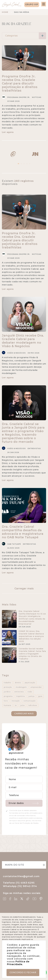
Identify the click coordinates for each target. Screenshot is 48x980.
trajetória (21, 696)
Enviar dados (16, 803)
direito (18, 683)
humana (7, 705)
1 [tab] (18, 164)
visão (30, 692)
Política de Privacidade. (18, 963)
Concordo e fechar (23, 972)
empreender (36, 687)
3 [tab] (24, 164)
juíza (22, 705)
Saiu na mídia (22, 12)
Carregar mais (24, 588)
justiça (31, 696)
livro (6, 701)
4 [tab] (27, 164)
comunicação (30, 701)
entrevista (19, 692)
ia (16, 705)
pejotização (30, 683)
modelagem (21, 687)
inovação (16, 701)
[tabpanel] (13, 154)
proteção (8, 687)
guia (40, 696)
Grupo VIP (32, 4)
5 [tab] (30, 164)
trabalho (7, 683)
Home (5, 12)
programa (8, 696)
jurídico (7, 692)
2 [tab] (21, 164)
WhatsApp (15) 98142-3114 (20, 886)
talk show (33, 705)
